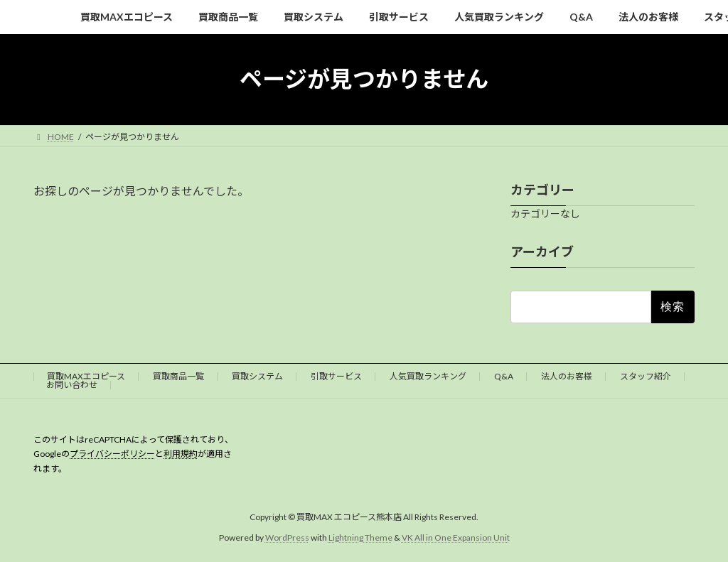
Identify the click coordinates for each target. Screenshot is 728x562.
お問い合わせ (72, 385)
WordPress (287, 537)
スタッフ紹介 (646, 376)
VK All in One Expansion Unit (456, 537)
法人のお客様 (567, 376)
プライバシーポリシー (112, 454)
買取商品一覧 (178, 376)
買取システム (257, 376)
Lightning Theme (360, 537)
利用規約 (181, 454)
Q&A (504, 376)
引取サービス (336, 376)
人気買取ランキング (428, 376)
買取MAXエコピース (86, 376)
